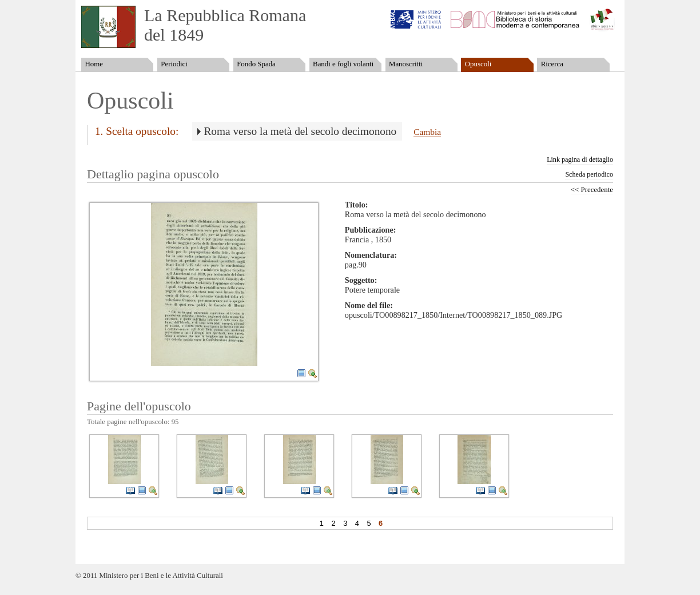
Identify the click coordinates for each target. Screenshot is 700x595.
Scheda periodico (589, 174)
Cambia (427, 132)
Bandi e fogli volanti (343, 64)
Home (94, 64)
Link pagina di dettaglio (580, 159)
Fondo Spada (256, 64)
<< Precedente (592, 190)
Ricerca (552, 64)
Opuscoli (478, 64)
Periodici (174, 64)
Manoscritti (406, 64)
